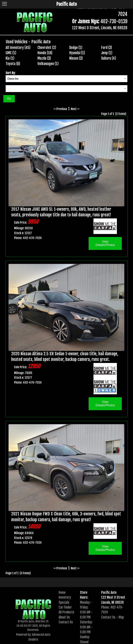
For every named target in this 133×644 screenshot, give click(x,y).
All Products (66, 612)
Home (62, 592)
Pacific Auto (109, 592)
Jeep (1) (107, 53)
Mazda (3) (44, 58)
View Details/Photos (105, 243)
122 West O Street (113, 597)
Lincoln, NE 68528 (112, 602)
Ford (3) (107, 48)
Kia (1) (10, 58)
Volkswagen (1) (48, 64)
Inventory (65, 597)
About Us (64, 617)
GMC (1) (11, 53)
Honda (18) (45, 53)
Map (121, 617)
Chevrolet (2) (47, 48)
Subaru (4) (109, 58)
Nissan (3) (76, 58)
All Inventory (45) (18, 48)
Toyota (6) (13, 64)
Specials (64, 602)
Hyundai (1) (77, 53)
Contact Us (66, 622)
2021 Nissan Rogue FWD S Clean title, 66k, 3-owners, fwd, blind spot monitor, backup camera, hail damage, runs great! (66, 517)
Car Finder (65, 607)
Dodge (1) (76, 48)
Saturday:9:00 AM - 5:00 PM (86, 627)
